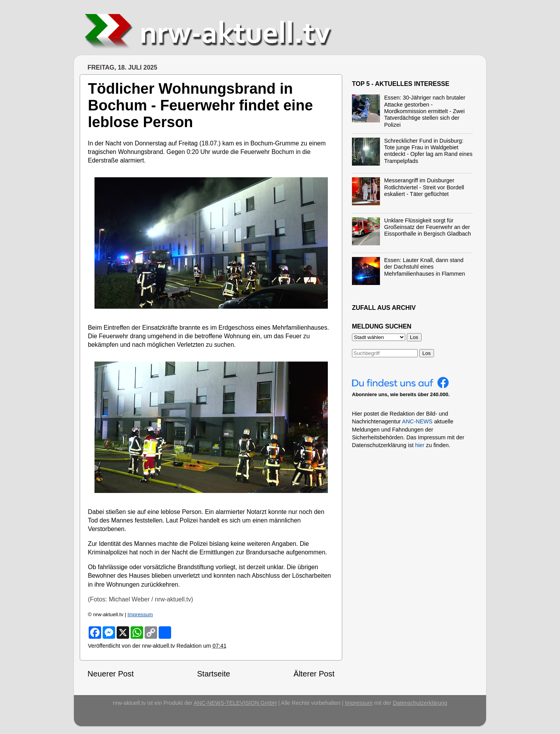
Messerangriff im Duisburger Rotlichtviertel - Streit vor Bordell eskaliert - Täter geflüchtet (424, 187)
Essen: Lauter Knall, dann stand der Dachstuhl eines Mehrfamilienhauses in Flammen (425, 267)
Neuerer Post (111, 674)
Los (427, 353)
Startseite (214, 674)
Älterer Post (314, 674)
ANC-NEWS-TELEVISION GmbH (235, 703)
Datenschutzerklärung (420, 703)
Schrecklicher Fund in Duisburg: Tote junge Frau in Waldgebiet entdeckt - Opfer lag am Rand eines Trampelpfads (428, 151)
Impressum (140, 614)
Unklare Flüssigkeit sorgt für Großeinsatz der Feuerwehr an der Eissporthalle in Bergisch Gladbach (428, 227)
